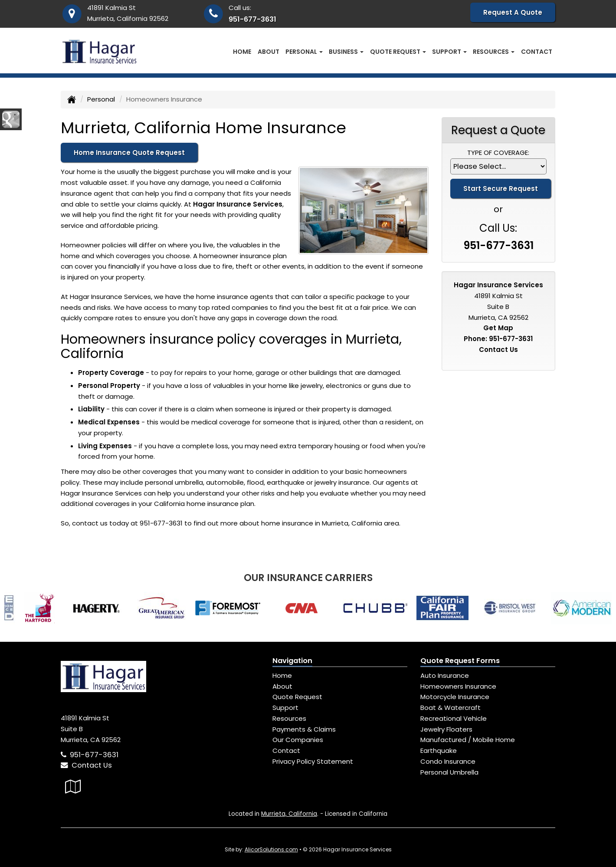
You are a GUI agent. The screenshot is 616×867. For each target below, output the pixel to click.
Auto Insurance (445, 675)
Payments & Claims (304, 729)
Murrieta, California (289, 814)
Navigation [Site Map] (292, 661)
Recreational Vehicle (454, 718)
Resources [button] (494, 52)
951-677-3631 (252, 19)
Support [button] (449, 52)
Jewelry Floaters (446, 729)
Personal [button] (304, 52)
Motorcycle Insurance (455, 697)
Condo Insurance (448, 761)
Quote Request (297, 697)
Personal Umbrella (449, 772)
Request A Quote (513, 12)
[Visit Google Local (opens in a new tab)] (73, 787)
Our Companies (298, 740)
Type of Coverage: (498, 153)
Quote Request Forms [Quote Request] (460, 661)
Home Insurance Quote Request (129, 153)
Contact (537, 52)
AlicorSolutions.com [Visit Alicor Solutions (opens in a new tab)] (271, 849)
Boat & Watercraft (451, 708)
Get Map (498, 328)
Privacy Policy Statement (313, 761)
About (269, 52)
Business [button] (346, 52)
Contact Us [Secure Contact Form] (498, 350)
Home (242, 52)
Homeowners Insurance (458, 686)
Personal (101, 99)
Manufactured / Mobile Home (468, 740)
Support (285, 708)
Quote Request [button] (398, 52)
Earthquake (439, 750)
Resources (289, 718)
